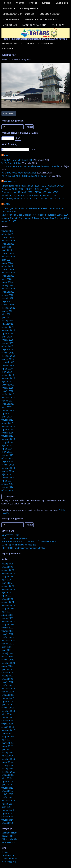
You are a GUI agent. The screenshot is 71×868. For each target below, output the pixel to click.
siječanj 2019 (8, 375)
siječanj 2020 (8, 353)
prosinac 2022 (8, 289)
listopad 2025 (8, 244)
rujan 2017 (6, 407)
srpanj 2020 (7, 333)
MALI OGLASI (10, 25)
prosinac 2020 (8, 330)
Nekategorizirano (10, 43)
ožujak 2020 (7, 346)
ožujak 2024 (7, 266)
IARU (7, 156)
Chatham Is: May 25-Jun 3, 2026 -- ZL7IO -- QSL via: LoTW (30, 192)
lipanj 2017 (7, 417)
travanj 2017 (7, 420)
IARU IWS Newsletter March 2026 (18, 160)
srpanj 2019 (7, 369)
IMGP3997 (9, 55)
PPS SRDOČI (8, 48)
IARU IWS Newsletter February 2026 (19, 173)
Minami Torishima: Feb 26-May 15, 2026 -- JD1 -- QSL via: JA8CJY (33, 186)
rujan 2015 (6, 445)
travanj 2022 (7, 298)
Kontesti (46, 3)
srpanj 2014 (7, 481)
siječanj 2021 (8, 327)
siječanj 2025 (8, 253)
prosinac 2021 (8, 308)
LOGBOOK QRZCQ (50, 14)
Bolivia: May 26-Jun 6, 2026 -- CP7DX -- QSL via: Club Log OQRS (33, 199)
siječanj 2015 (8, 465)
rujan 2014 (6, 474)
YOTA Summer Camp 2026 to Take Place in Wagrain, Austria (30, 166)
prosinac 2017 (8, 397)
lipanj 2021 (7, 317)
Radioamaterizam (11, 19)
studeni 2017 (8, 401)
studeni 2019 (8, 359)
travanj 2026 (7, 231)
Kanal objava (8, 855)
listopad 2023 (8, 276)
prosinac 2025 (8, 241)
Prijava (5, 852)
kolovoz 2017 (8, 410)
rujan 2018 (6, 381)
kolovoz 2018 (8, 385)
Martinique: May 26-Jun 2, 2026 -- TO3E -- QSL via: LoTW (29, 195)
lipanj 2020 (7, 337)
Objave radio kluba (46, 43)
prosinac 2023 (8, 273)
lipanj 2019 (7, 372)
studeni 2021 (8, 311)
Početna (7, 3)
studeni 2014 (8, 471)
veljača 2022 (7, 301)
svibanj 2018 (7, 388)
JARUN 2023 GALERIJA (34, 25)
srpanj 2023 (7, 282)
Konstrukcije (9, 8)
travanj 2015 (7, 455)
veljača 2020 (7, 349)
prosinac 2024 (8, 257)
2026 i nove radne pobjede (14, 538)
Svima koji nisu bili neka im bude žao (19, 545)
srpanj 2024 (7, 263)
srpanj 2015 (7, 449)
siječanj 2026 (8, 237)
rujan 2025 (6, 247)
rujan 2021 (6, 314)
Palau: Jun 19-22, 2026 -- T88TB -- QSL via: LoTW (25, 189)
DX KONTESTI (11, 181)
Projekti (33, 3)
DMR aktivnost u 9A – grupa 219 (19, 14)
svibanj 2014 (7, 484)
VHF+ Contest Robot (11, 163)
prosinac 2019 (8, 356)
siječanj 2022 (8, 305)
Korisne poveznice (29, 8)
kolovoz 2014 (8, 477)
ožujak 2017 (7, 423)
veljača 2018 (7, 391)
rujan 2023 (6, 279)
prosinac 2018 (8, 378)
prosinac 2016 (8, 426)
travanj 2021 (7, 321)
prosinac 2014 (8, 468)
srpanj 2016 (7, 429)
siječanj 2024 (8, 269)
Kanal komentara (10, 859)
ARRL (7, 204)
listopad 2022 (8, 292)
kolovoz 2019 (8, 365)
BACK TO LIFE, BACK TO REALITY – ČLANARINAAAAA (29, 542)
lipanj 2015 (7, 452)
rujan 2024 (6, 260)
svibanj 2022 (7, 295)
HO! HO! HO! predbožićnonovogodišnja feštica (23, 548)
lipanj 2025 (7, 250)
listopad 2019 (8, 362)
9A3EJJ (30, 60)
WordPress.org (9, 862)
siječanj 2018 (8, 394)
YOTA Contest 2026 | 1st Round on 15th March (24, 176)
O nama (20, 3)
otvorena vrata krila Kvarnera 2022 (42, 19)
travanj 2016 (7, 436)
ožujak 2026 (7, 234)
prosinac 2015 (8, 439)
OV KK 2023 (58, 25)
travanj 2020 (7, 343)
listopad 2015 (8, 442)
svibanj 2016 (7, 433)
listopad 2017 (8, 404)
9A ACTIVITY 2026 (10, 535)
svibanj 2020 (7, 340)
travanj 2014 (7, 487)
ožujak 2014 (7, 490)
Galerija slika (62, 3)
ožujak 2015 (7, 458)
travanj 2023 (7, 285)
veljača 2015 (7, 461)
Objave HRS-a (28, 43)
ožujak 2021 (7, 324)
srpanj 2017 (7, 413)
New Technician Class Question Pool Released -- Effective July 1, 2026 (35, 215)
